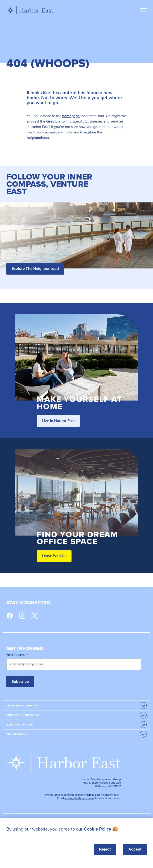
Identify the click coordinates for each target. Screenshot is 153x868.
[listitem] (76, 829)
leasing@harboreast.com (79, 798)
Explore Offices (20, 725)
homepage (71, 116)
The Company (17, 734)
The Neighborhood (22, 706)
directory (53, 121)
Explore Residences (23, 715)
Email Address (18, 655)
